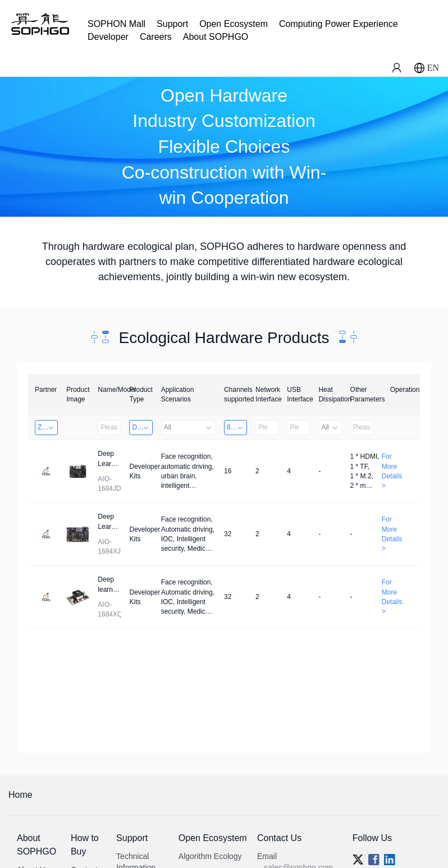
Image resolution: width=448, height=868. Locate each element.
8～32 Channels (237, 427)
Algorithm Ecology (210, 856)
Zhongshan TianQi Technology (48, 427)
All (188, 427)
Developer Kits (142, 427)
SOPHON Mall (116, 24)
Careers (156, 37)
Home (20, 795)
